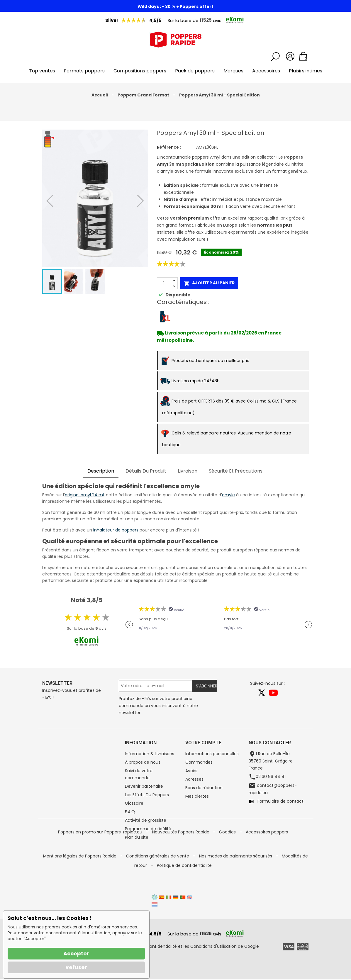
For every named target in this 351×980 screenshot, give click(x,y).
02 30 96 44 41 (271, 777)
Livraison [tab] (188, 471)
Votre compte (203, 743)
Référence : (169, 147)
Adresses (194, 779)
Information (141, 743)
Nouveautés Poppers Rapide (181, 868)
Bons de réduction (204, 788)
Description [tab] (101, 471)
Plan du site (137, 837)
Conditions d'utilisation (213, 947)
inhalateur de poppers (116, 530)
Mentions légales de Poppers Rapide (80, 877)
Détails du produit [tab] (146, 471)
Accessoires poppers (267, 868)
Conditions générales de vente (158, 877)
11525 (206, 20)
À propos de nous (143, 762)
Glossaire (134, 803)
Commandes (199, 762)
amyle (228, 495)
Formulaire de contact (279, 801)
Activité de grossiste (146, 820)
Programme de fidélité (148, 829)
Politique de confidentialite (184, 886)
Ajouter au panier (209, 283)
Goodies (228, 868)
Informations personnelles (212, 754)
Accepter (76, 953)
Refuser (76, 967)
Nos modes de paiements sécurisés (236, 877)
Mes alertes (197, 796)
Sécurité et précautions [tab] (236, 471)
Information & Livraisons (150, 754)
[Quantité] (164, 283)
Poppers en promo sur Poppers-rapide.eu (101, 868)
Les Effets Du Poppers (147, 795)
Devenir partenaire (144, 786)
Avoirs (191, 771)
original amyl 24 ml (84, 495)
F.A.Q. (130, 812)
